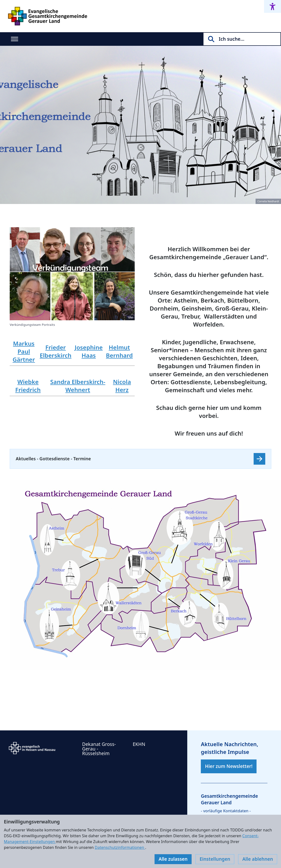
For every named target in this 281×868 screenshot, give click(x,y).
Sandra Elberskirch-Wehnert (78, 386)
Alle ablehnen (258, 859)
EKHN (139, 744)
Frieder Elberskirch (56, 351)
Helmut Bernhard (119, 351)
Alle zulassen (173, 859)
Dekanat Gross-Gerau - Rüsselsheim (99, 749)
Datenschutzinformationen (120, 847)
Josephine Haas (89, 351)
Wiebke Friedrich (28, 386)
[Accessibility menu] (273, 6)
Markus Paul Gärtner (24, 351)
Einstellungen (215, 859)
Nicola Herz (122, 386)
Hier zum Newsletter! (229, 766)
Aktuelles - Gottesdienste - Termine (53, 459)
